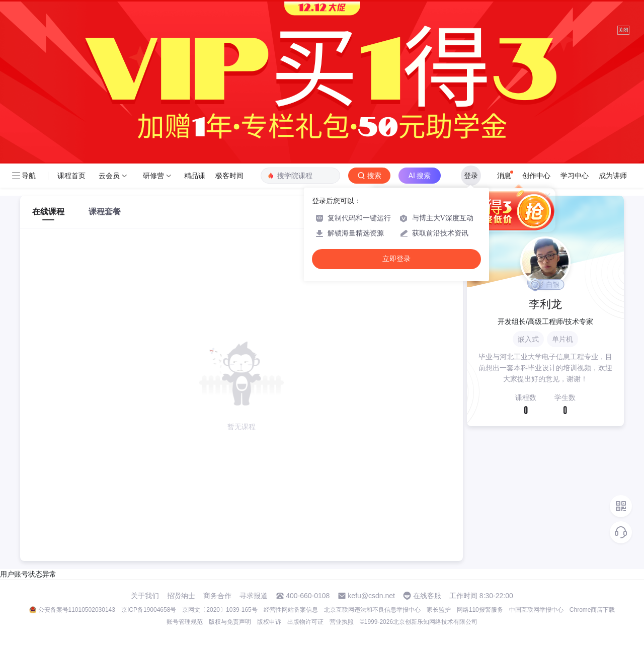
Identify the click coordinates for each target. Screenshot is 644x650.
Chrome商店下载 (592, 610)
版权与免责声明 (230, 622)
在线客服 (427, 596)
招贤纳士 (181, 596)
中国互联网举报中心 (536, 610)
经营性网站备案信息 (291, 610)
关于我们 (145, 596)
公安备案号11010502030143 (77, 610)
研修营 (153, 176)
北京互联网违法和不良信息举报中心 (372, 610)
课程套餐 (105, 212)
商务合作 (217, 596)
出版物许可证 (305, 622)
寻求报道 (254, 596)
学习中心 (575, 176)
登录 (471, 176)
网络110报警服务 (480, 610)
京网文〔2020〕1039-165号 (220, 610)
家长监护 (439, 610)
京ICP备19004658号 (149, 610)
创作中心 (536, 176)
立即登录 (396, 259)
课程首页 (71, 176)
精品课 (195, 176)
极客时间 (229, 176)
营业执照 (342, 622)
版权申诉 (269, 622)
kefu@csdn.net (371, 596)
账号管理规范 (185, 622)
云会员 (109, 176)
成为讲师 (613, 176)
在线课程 (48, 212)
